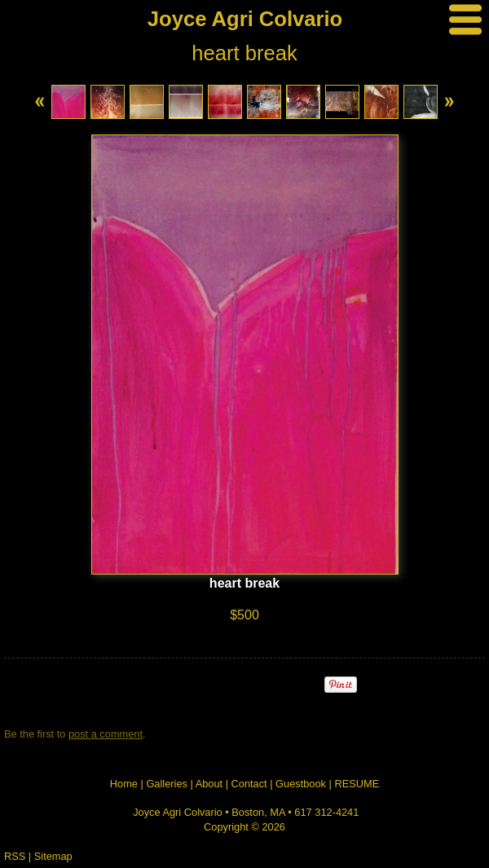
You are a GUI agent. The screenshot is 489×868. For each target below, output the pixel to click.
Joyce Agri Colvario (245, 19)
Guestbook (301, 784)
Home (124, 784)
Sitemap (53, 856)
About (209, 784)
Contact (249, 784)
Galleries (167, 784)
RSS (15, 856)
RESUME (357, 784)
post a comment (106, 734)
